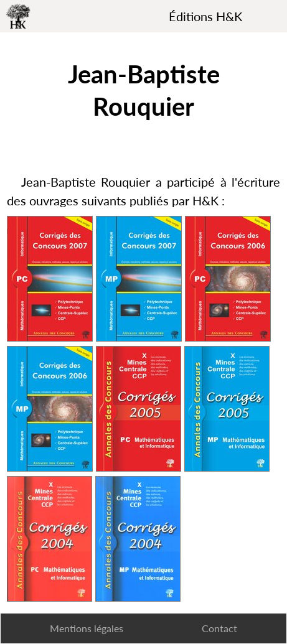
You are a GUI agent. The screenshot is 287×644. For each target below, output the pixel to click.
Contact (219, 628)
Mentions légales (87, 628)
